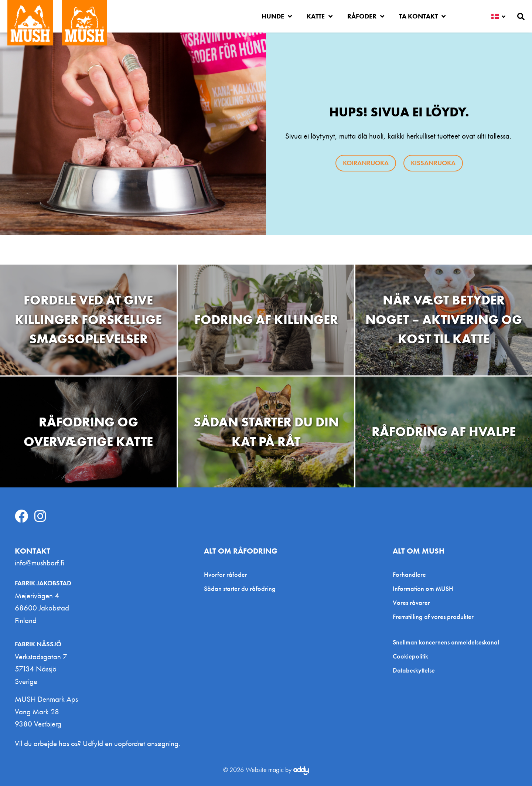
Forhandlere (409, 574)
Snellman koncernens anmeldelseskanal (446, 642)
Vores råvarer (411, 603)
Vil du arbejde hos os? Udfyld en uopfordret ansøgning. (98, 743)
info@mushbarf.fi (40, 563)
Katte (320, 16)
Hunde (277, 16)
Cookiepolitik (410, 656)
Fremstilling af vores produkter (433, 617)
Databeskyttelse (414, 670)
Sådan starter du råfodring (240, 588)
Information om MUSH (423, 588)
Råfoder (366, 16)
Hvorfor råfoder (226, 574)
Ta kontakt (422, 16)
